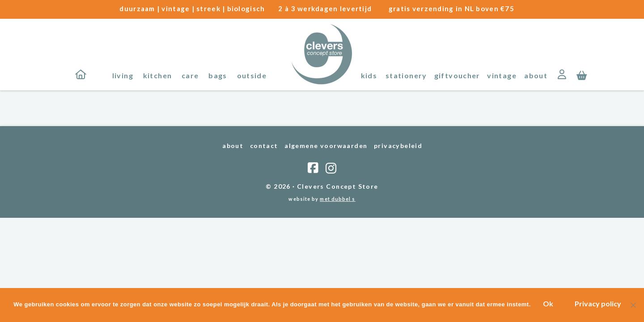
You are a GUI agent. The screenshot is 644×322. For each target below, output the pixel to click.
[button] (582, 75)
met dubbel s (337, 199)
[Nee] (633, 305)
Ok (549, 304)
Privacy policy (599, 304)
